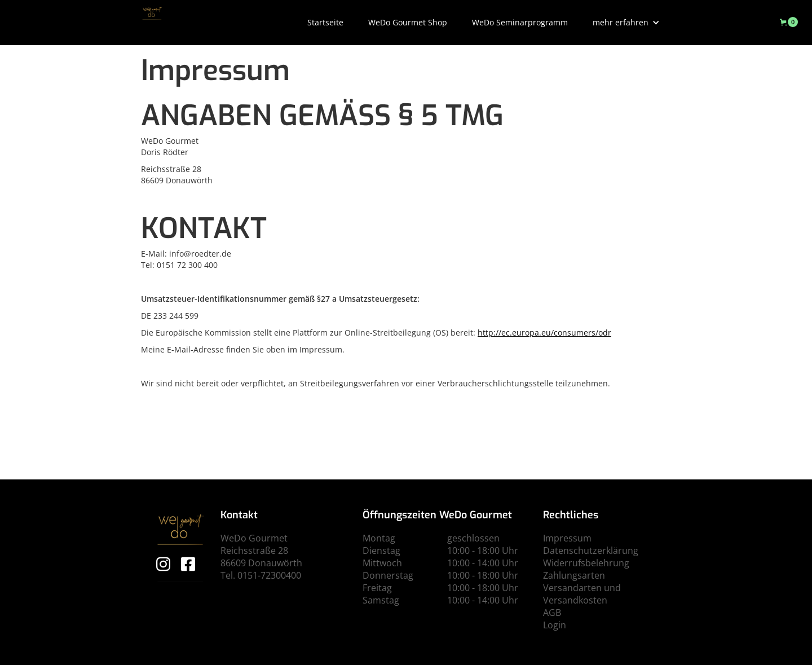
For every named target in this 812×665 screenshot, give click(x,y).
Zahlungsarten (574, 575)
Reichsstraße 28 (254, 551)
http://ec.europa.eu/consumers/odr (544, 332)
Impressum (567, 538)
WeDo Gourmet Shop (408, 22)
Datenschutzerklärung (591, 551)
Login (555, 625)
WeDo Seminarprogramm (520, 22)
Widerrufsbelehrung (586, 563)
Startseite (325, 22)
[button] (626, 23)
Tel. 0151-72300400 (261, 575)
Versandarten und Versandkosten (582, 594)
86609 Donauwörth (261, 563)
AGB (552, 613)
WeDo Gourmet (254, 538)
